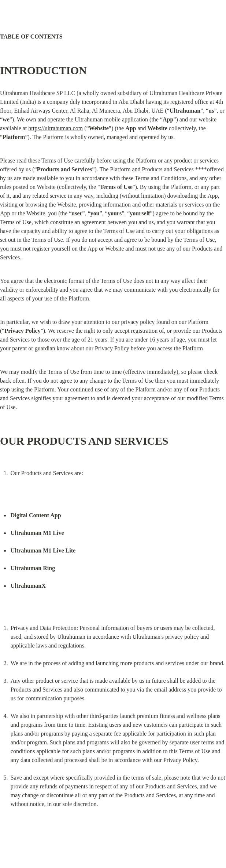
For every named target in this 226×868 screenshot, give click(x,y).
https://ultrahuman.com (55, 128)
